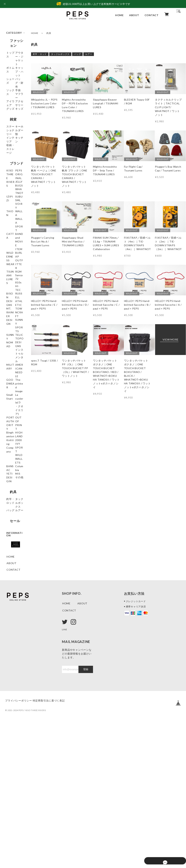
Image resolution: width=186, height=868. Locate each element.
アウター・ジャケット (15, 62)
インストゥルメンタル (15, 454)
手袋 (9, 107)
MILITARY (13, 462)
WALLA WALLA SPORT (11, 282)
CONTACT (152, 15)
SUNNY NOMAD (12, 427)
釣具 (10, 618)
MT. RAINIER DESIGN (15, 396)
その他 (11, 609)
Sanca (10, 347)
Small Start (13, 496)
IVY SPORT (14, 562)
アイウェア (13, 120)
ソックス (12, 100)
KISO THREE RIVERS (15, 214)
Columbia (12, 585)
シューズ (12, 87)
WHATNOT (14, 240)
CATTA (11, 293)
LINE (65, 774)
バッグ (77, 54)
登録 (86, 814)
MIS (9, 602)
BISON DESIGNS (12, 375)
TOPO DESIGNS (12, 444)
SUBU (10, 253)
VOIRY (11, 266)
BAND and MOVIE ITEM (15, 301)
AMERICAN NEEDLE (14, 471)
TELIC (11, 435)
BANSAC (12, 579)
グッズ (11, 133)
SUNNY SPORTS (12, 416)
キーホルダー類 (15, 169)
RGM (10, 341)
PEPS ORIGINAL (13, 225)
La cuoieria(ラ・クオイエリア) (15, 506)
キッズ (11, 139)
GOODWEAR (15, 479)
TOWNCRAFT (14, 406)
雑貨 (10, 149)
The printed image (14, 488)
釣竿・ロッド (40, 54)
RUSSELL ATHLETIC (13, 385)
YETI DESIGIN (12, 594)
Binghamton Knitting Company (14, 541)
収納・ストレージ (15, 193)
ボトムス (12, 70)
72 (8, 354)
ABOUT (134, 15)
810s (10, 360)
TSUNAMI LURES (13, 332)
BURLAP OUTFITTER (15, 322)
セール (11, 659)
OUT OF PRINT (12, 529)
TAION (11, 272)
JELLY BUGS (14, 233)
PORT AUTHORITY (15, 519)
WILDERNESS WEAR (14, 312)
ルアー (89, 54)
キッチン (12, 184)
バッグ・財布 (15, 94)
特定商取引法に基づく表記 (54, 846)
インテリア (13, 178)
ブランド (13, 204)
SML (9, 259)
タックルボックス (60, 54)
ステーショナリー (15, 159)
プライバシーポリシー (19, 846)
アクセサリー (15, 126)
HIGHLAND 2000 (14, 553)
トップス (12, 54)
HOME (119, 15)
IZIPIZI (11, 246)
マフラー (12, 113)
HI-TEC (11, 367)
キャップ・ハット (15, 79)
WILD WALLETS (13, 570)
